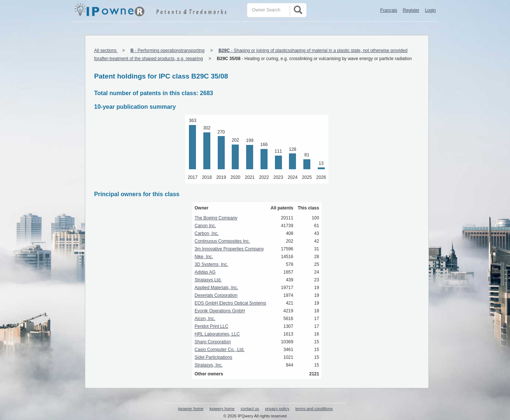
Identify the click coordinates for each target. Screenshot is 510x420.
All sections (106, 51)
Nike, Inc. (204, 257)
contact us (250, 409)
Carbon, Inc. (206, 233)
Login (430, 10)
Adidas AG (205, 272)
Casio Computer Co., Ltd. (219, 350)
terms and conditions (314, 409)
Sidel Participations (213, 357)
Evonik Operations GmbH (220, 311)
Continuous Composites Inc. (222, 241)
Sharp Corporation (213, 342)
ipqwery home (222, 409)
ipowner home (191, 409)
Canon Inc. (205, 226)
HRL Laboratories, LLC (217, 334)
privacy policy (277, 409)
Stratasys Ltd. (208, 280)
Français (389, 10)
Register (411, 10)
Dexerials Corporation (216, 295)
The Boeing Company (216, 218)
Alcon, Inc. (205, 319)
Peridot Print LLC (211, 326)
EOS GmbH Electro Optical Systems (230, 303)
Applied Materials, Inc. (216, 288)
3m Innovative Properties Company (229, 249)
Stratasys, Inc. (209, 365)
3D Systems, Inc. (211, 264)
